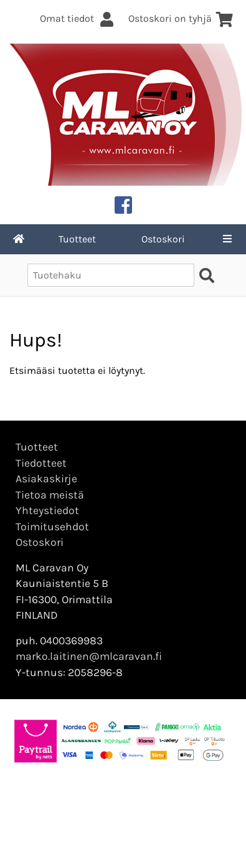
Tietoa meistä (50, 495)
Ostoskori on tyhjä (181, 18)
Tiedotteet (41, 463)
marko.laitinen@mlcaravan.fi (89, 656)
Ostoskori (163, 239)
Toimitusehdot (52, 527)
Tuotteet (77, 239)
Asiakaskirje (46, 479)
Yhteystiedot (47, 510)
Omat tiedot (78, 18)
